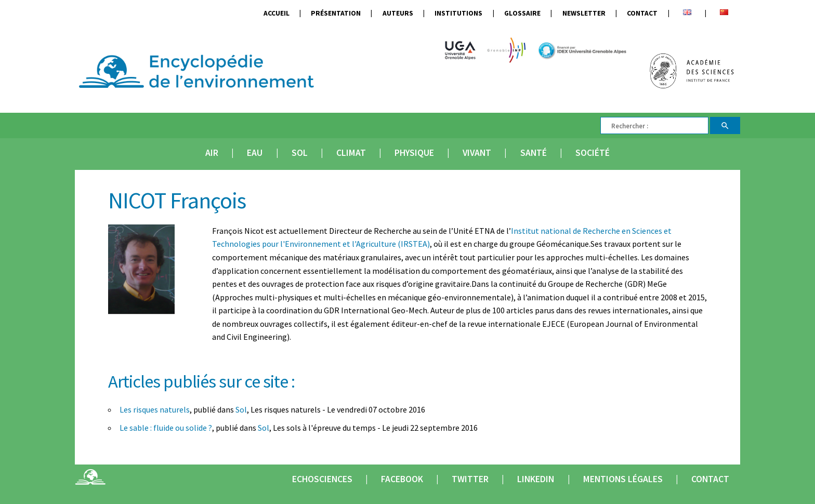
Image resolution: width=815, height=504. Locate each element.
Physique (414, 153)
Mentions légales (623, 479)
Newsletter (584, 13)
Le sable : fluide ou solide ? (166, 428)
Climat (351, 153)
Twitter (470, 479)
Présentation (336, 13)
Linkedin (536, 479)
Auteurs (398, 13)
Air (212, 153)
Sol (300, 153)
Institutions (458, 13)
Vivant (477, 153)
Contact (642, 13)
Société (593, 153)
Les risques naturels (155, 409)
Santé (534, 153)
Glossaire (522, 13)
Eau (255, 153)
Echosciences (322, 479)
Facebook (402, 479)
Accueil (277, 13)
